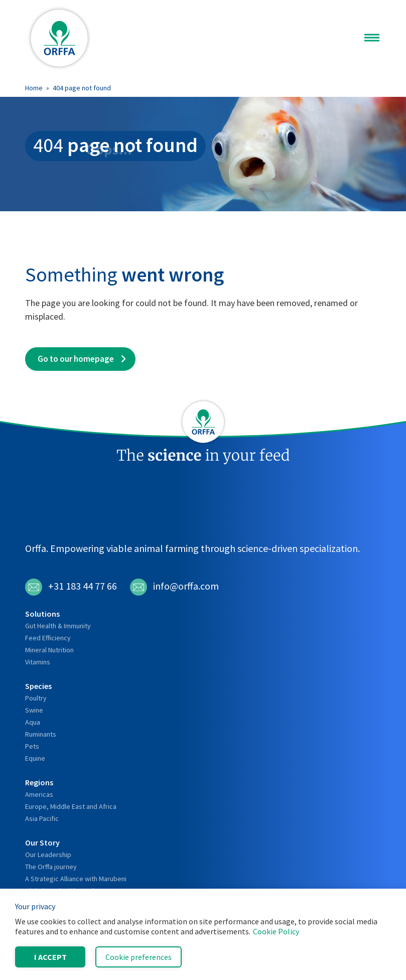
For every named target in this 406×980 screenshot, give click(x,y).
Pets (32, 746)
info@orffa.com (174, 587)
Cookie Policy (276, 931)
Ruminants (41, 734)
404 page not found (82, 88)
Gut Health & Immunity (58, 626)
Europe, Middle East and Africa (71, 806)
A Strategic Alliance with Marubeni (76, 879)
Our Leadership (48, 855)
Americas (39, 794)
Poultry (36, 698)
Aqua (33, 722)
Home (34, 88)
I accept (50, 957)
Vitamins (38, 662)
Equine (35, 758)
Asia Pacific (42, 818)
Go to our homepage (76, 359)
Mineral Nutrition (49, 650)
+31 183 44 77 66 (71, 587)
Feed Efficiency (48, 638)
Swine (34, 710)
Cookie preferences (139, 957)
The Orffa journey (51, 867)
